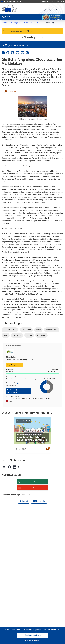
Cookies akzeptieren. (32, 635)
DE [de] (3, 52)
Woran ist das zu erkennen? (53, 1)
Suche (56, 9)
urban (38, 330)
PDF (34, 488)
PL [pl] (27, 52)
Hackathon (41, 335)
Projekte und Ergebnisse (23, 23)
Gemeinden (26, 330)
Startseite (5, 23)
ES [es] (13, 52)
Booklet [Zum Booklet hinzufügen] (24, 501)
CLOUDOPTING (10, 330)
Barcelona (17, 335)
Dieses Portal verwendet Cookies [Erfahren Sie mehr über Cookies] (18, 630)
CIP (39, 23)
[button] (51, 9)
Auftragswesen (52, 330)
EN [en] (8, 52)
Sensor (29, 335)
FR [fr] (18, 52)
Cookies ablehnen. (33, 640)
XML (34, 482)
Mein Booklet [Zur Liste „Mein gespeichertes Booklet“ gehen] (39, 501)
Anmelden (45, 9)
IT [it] (22, 52)
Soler (6, 335)
